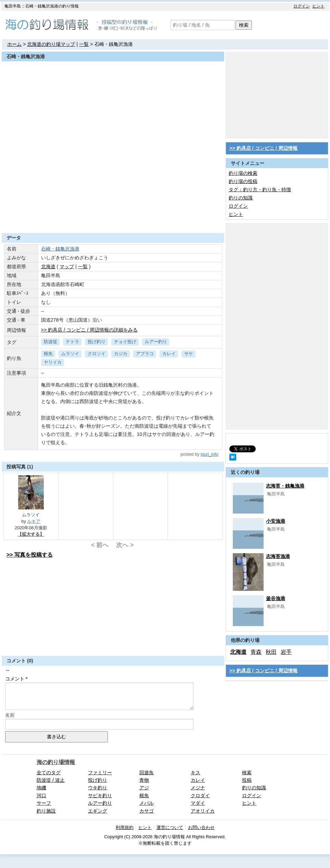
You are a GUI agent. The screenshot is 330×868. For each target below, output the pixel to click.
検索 (244, 25)
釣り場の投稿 (243, 181)
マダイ (198, 803)
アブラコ (145, 354)
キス (195, 773)
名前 (10, 715)
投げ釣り (97, 342)
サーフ (44, 803)
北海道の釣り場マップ (51, 44)
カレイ (169, 354)
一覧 (84, 44)
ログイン (302, 6)
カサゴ (147, 811)
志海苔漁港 (278, 556)
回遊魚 (147, 773)
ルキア (34, 521)
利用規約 (125, 827)
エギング (98, 811)
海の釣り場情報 (56, 762)
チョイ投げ (125, 342)
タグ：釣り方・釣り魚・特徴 (260, 190)
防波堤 (50, 342)
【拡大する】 (31, 534)
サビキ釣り (100, 795)
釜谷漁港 (276, 598)
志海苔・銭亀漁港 (285, 486)
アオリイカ (203, 811)
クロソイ (97, 354)
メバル (147, 803)
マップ (67, 267)
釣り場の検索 (243, 173)
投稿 (247, 780)
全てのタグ (49, 773)
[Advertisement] (113, 216)
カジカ (121, 354)
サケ (189, 354)
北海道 (48, 267)
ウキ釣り (98, 788)
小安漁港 (276, 521)
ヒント (318, 6)
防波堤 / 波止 (51, 780)
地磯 (41, 788)
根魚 (48, 354)
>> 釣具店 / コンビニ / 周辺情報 (263, 148)
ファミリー (100, 773)
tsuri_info (210, 454)
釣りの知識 (241, 198)
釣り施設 (46, 811)
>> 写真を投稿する (30, 555)
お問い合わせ (201, 827)
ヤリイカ (53, 362)
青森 (256, 652)
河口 (41, 795)
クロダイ (200, 795)
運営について (170, 827)
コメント (15, 679)
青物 (144, 780)
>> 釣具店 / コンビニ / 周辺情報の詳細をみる (90, 330)
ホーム (14, 44)
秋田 (271, 652)
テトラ (72, 342)
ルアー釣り (156, 342)
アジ (144, 788)
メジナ (198, 788)
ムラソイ (70, 354)
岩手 (286, 652)
